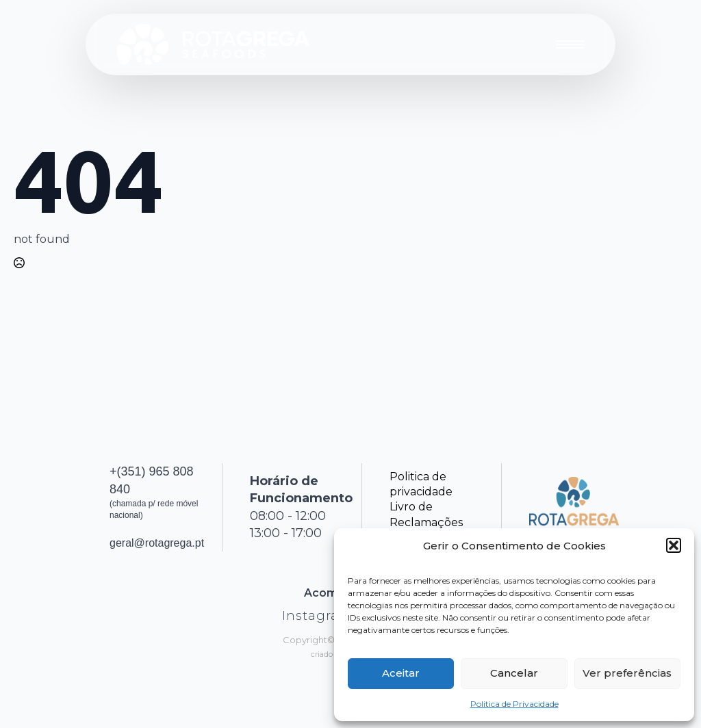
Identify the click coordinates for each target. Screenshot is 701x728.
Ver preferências (627, 673)
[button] (674, 545)
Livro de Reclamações (426, 514)
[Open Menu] (570, 44)
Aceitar (401, 673)
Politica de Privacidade (514, 704)
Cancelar (514, 673)
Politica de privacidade (421, 484)
